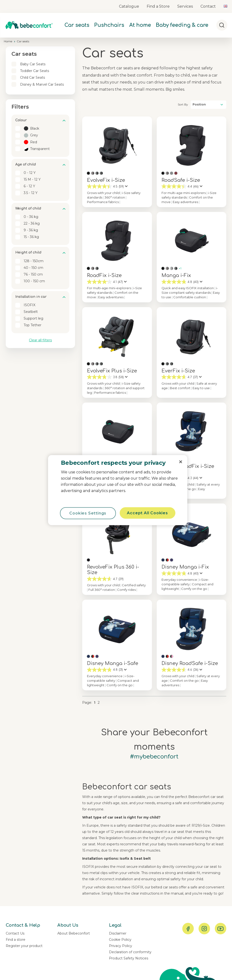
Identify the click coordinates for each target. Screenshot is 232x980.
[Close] (181, 462)
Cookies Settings (88, 513)
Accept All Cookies (147, 513)
